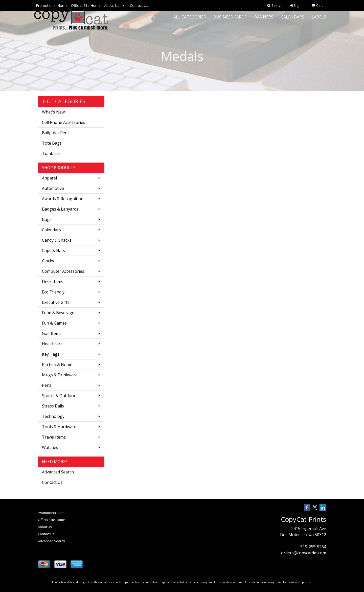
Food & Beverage (58, 313)
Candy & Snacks (57, 240)
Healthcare (52, 344)
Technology (53, 416)
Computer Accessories (63, 271)
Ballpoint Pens (56, 133)
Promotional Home (52, 5)
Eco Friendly (53, 292)
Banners (264, 20)
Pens (47, 385)
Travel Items (54, 437)
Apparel (49, 178)
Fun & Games (54, 323)
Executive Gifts (56, 302)
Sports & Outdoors (60, 396)
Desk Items (53, 282)
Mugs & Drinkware (60, 375)
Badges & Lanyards (60, 209)
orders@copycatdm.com (304, 553)
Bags (47, 219)
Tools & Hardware (59, 427)
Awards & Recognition (63, 199)
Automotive (53, 188)
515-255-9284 (313, 547)
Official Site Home (86, 5)
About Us (112, 5)
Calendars (292, 20)
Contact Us (139, 5)
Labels (319, 20)
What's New (53, 112)
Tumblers (51, 153)
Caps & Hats (53, 251)
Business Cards (230, 20)
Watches (50, 447)
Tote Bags (52, 143)
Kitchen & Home (57, 365)
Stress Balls (53, 406)
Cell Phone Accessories (64, 122)
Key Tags (51, 354)
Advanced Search (58, 472)
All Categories (190, 20)
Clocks (48, 261)
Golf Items (52, 333)
